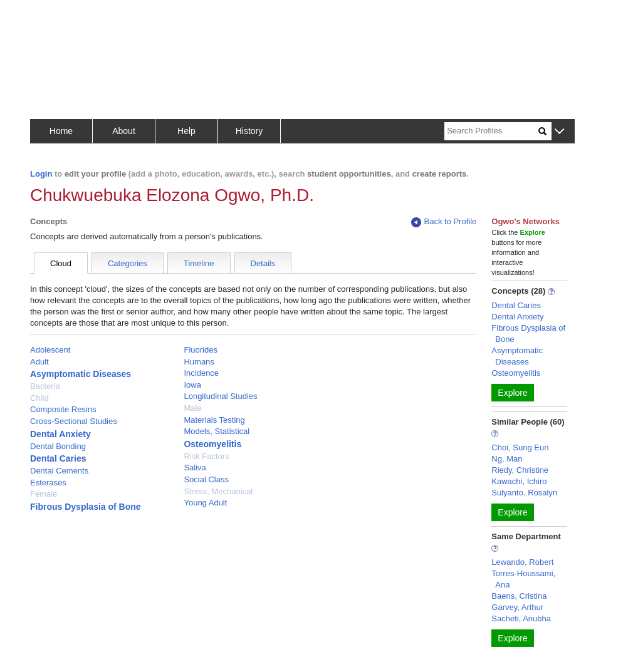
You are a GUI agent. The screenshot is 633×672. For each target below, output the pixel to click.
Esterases (48, 483)
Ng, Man (507, 459)
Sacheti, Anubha (521, 618)
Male (192, 408)
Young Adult (205, 503)
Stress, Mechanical (218, 491)
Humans (199, 362)
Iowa (192, 385)
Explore (512, 393)
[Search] (491, 131)
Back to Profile (444, 222)
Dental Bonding (58, 446)
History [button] (249, 131)
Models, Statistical (217, 431)
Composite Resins (63, 409)
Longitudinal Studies (220, 396)
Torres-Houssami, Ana (523, 579)
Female (44, 494)
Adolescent (50, 350)
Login (41, 174)
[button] (559, 132)
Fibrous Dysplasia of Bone (86, 507)
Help (186, 131)
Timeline (199, 263)
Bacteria (45, 386)
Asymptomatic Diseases (81, 374)
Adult (39, 362)
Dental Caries (58, 458)
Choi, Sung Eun (520, 447)
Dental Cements (59, 471)
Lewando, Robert (522, 562)
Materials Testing (214, 420)
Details (263, 263)
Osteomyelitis (212, 444)
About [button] (124, 131)
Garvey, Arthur (517, 607)
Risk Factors (206, 456)
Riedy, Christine (520, 470)
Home (61, 131)
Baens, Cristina (519, 596)
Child (39, 398)
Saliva (195, 468)
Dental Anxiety (60, 434)
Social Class (206, 479)
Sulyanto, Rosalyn (524, 493)
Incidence (201, 373)
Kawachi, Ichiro (519, 481)
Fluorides (200, 350)
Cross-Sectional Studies (74, 421)
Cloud (61, 263)
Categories (128, 263)
